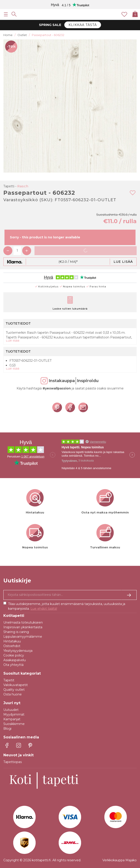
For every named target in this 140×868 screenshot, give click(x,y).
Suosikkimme (14, 724)
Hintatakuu (12, 641)
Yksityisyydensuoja (18, 651)
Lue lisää (123, 262)
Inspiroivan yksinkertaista (23, 627)
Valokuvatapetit (16, 685)
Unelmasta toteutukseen (23, 622)
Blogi (7, 729)
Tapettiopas (13, 762)
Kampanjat (12, 719)
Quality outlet (14, 690)
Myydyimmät (14, 714)
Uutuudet (11, 710)
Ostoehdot (12, 646)
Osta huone (13, 694)
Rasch (23, 186)
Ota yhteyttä (13, 665)
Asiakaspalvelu (15, 660)
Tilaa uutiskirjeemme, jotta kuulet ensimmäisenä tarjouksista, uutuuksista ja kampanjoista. (67, 606)
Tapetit (9, 680)
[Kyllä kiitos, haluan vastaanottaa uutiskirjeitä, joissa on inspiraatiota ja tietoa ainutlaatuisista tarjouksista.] (70, 595)
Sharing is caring (16, 632)
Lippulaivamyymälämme (23, 637)
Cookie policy (14, 655)
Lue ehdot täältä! (44, 609)
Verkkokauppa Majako (120, 860)
